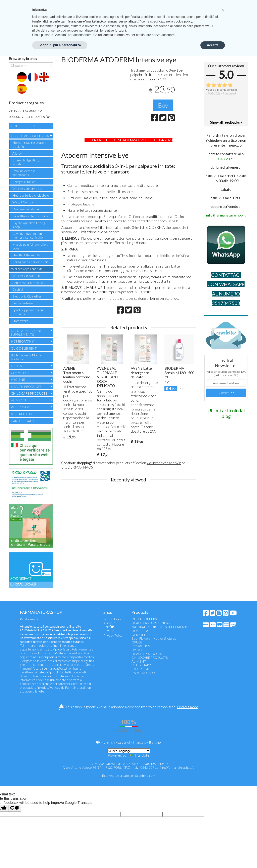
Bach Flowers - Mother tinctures (27, 357)
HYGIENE (18, 379)
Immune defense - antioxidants (25, 173)
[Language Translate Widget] (129, 751)
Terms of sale (112, 619)
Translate (138, 755)
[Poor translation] (15, 808)
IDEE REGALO (21, 414)
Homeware (20, 321)
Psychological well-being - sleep (30, 225)
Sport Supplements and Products (29, 312)
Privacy (109, 630)
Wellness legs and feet (28, 275)
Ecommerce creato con (128, 775)
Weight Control (23, 202)
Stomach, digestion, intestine (26, 162)
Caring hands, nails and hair (30, 262)
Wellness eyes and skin (27, 269)
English (109, 742)
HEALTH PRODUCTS (26, 386)
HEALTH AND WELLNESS (30, 136)
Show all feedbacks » (226, 122)
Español (124, 742)
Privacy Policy (113, 635)
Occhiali (18, 289)
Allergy (17, 153)
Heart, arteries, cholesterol (31, 195)
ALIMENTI (18, 400)
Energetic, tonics (24, 182)
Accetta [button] (213, 45)
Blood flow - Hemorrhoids (30, 216)
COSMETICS (20, 373)
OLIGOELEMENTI (24, 348)
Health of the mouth (26, 255)
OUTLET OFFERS (23, 126)
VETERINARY (20, 407)
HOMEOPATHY (22, 341)
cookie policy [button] (183, 21)
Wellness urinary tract (27, 188)
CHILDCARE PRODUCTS (29, 393)
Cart (109, 627)
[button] (223, 10)
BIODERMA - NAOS (77, 467)
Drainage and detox (26, 209)
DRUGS (16, 366)
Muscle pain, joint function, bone (30, 246)
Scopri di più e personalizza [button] (60, 45)
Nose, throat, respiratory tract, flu (30, 144)
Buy (163, 105)
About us (109, 623)
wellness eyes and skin (164, 463)
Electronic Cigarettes (27, 296)
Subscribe (226, 393)
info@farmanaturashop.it (177, 767)
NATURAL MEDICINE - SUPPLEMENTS (27, 332)
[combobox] (31, 65)
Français (140, 742)
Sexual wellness (23, 303)
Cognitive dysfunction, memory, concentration (28, 235)
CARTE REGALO (22, 421)
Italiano (155, 742)
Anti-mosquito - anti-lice (29, 283)
